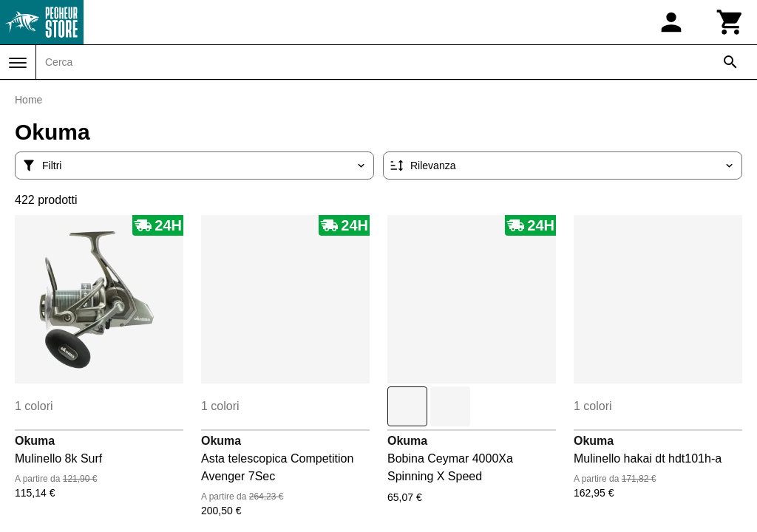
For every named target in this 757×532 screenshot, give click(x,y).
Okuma (35, 441)
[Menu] (18, 63)
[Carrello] (730, 22)
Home (28, 100)
